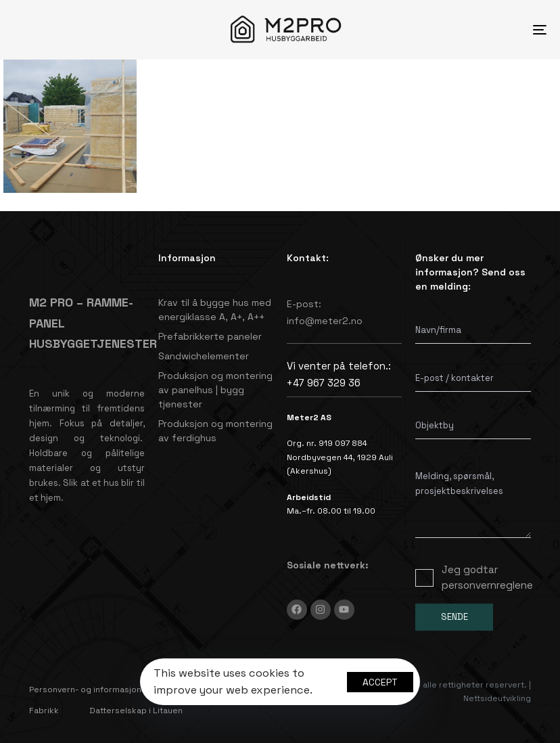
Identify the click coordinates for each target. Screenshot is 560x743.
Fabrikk (44, 711)
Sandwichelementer (204, 356)
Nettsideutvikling (497, 698)
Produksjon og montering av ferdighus (215, 431)
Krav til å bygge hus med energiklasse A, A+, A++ (215, 310)
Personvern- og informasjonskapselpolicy (114, 690)
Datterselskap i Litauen (136, 711)
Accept (380, 682)
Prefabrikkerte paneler (210, 336)
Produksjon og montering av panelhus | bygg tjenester (215, 390)
